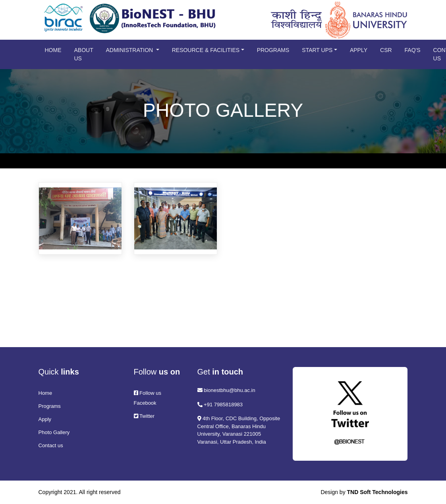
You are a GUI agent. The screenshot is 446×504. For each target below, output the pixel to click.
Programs (273, 50)
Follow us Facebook (148, 398)
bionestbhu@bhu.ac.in (226, 390)
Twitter (144, 416)
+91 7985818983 (220, 405)
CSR (386, 50)
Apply (359, 50)
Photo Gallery (54, 432)
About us (84, 54)
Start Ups (317, 50)
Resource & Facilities (206, 50)
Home (53, 50)
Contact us (51, 445)
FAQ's (413, 50)
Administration (130, 50)
